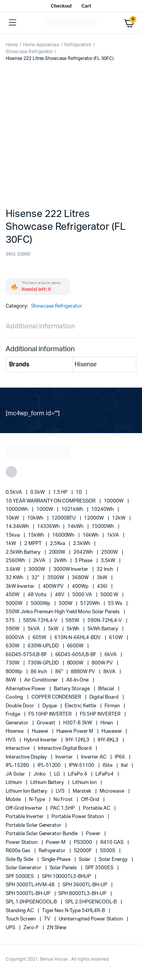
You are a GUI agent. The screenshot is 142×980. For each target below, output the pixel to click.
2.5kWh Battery (24, 552)
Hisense (15, 731)
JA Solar (16, 774)
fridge (13, 714)
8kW (11, 680)
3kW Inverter (21, 587)
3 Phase (84, 561)
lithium (14, 783)
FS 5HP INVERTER (101, 714)
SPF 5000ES (20, 877)
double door (20, 706)
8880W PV (83, 672)
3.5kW (108, 561)
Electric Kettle (81, 706)
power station (22, 843)
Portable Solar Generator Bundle (42, 834)
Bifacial (107, 689)
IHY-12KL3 (78, 740)
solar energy (114, 860)
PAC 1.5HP (63, 808)
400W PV (54, 587)
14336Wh (49, 527)
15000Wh (103, 527)
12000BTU (64, 518)
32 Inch (105, 569)
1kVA (113, 535)
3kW (103, 578)
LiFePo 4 (78, 774)
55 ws (116, 604)
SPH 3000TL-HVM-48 (30, 885)
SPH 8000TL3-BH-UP (83, 894)
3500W (56, 578)
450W (13, 595)
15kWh (37, 535)
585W (73, 621)
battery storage (72, 689)
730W (13, 663)
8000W (76, 663)
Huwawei (112, 731)
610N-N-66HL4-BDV (78, 638)
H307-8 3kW (78, 723)
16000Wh (64, 535)
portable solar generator (34, 825)
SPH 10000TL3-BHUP (67, 877)
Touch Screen (21, 919)
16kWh (91, 535)
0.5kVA (14, 492)
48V (60, 595)
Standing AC (20, 911)
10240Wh (103, 510)
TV (48, 919)
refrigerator (53, 851)
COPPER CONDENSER (57, 697)
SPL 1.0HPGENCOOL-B (32, 902)
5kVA (34, 629)
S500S (108, 851)
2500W (110, 552)
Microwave (112, 791)
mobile (14, 800)
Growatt (47, 723)
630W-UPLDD (44, 646)
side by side (20, 860)
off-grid (91, 800)
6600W (76, 646)
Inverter (65, 757)
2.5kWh (82, 544)
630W (13, 646)
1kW (11, 544)
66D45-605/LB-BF (76, 655)
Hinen (107, 723)
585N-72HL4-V (41, 621)
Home (12, 45)
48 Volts (38, 595)
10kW (13, 518)
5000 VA (83, 595)
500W (66, 604)
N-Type (38, 800)
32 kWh (15, 578)
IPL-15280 (18, 766)
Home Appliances (41, 45)
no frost (64, 800)
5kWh (74, 629)
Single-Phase (57, 860)
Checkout (61, 6)
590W (13, 629)
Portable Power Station (78, 817)
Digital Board (105, 697)
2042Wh (84, 552)
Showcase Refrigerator (29, 52)
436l (103, 587)
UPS (11, 928)
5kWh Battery (103, 629)
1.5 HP (61, 492)
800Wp (15, 672)
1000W (45, 510)
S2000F (83, 851)
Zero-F (32, 928)
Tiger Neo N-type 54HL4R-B (74, 911)
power (94, 834)
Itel (125, 766)
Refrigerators (78, 45)
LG (58, 774)
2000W (58, 552)
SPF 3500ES (100, 868)
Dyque (50, 706)
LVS (61, 791)
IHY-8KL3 (109, 740)
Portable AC (97, 808)
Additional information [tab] (40, 327)
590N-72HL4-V (105, 621)
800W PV (103, 663)
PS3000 (83, 843)
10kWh (36, 518)
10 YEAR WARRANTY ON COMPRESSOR (51, 501)
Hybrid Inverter (41, 740)
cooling (15, 697)
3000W (37, 569)
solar (85, 860)
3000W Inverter (72, 569)
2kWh (61, 561)
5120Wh (91, 604)
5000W (15, 604)
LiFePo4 (105, 774)
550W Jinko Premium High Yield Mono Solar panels (63, 612)
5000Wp (41, 604)
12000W (94, 518)
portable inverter (25, 817)
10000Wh (17, 510)
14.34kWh (18, 527)
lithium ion (85, 783)
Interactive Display (27, 757)
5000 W (110, 595)
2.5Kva (58, 544)
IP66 (120, 757)
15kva (13, 535)
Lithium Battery (48, 783)
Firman (113, 706)
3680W (81, 578)
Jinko (40, 774)
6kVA (111, 655)
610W (116, 638)
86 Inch (39, 672)
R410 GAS (112, 843)
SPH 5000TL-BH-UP (29, 894)
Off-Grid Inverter (24, 808)
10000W (114, 501)
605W (40, 638)
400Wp (81, 587)
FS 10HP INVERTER (51, 714)
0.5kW (38, 492)
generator (18, 723)
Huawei (41, 731)
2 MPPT (34, 544)
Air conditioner (42, 680)
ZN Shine (57, 928)
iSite (108, 766)
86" (60, 672)
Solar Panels (64, 868)
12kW (119, 518)
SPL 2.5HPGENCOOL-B (91, 902)
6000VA (16, 638)
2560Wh (16, 561)
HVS (11, 740)
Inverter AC (94, 757)
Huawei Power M (76, 731)
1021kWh (73, 510)
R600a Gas (19, 851)
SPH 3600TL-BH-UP (85, 885)
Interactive (18, 748)
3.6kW (13, 569)
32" (36, 578)
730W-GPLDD (44, 663)
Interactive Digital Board (65, 748)
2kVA (40, 561)
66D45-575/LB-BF (27, 655)
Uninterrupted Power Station (91, 919)
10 (79, 492)
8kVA (110, 672)
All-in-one (78, 680)
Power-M (56, 843)
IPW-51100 (82, 766)
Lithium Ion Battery (27, 791)
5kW (54, 629)
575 (11, 621)
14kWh (76, 527)
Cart (86, 6)
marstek (83, 791)
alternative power (26, 689)
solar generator (24, 868)
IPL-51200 (50, 766)
